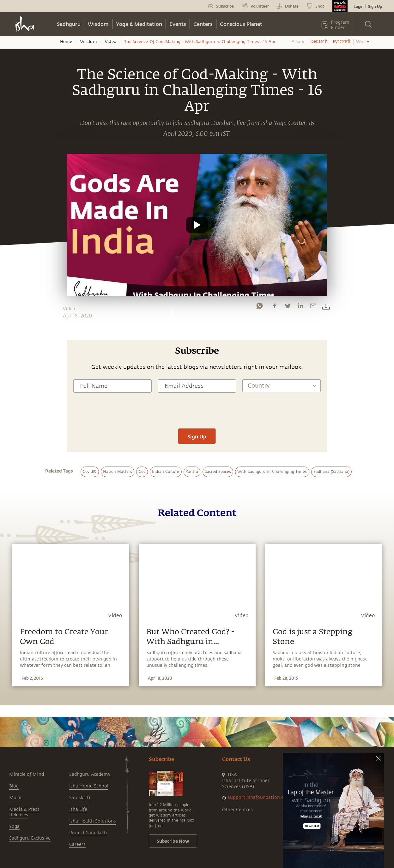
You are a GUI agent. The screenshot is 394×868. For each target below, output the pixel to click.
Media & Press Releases (24, 812)
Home (66, 42)
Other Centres (237, 810)
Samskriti (80, 798)
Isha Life (78, 809)
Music (16, 798)
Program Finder (340, 25)
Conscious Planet (241, 24)
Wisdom (98, 24)
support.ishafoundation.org (258, 797)
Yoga (14, 826)
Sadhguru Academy (90, 774)
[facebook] (275, 307)
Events (178, 24)
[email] (313, 307)
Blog (14, 786)
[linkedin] (300, 307)
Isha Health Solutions (93, 821)
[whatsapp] (259, 307)
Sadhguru (69, 24)
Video (111, 42)
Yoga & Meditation (139, 24)
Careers (77, 844)
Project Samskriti (88, 833)
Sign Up (375, 6)
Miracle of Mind (27, 774)
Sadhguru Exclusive (30, 838)
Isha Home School (89, 786)
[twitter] (288, 307)
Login (359, 6)
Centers (203, 24)
